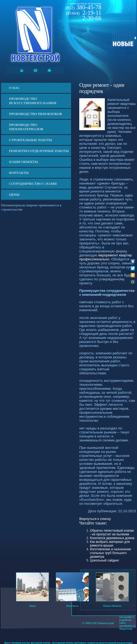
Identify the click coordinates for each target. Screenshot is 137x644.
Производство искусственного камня (33, 101)
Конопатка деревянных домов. (113, 538)
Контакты (19, 173)
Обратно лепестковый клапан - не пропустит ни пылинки (112, 532)
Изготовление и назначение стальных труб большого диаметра (110, 553)
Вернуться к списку (95, 519)
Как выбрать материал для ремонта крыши (110, 544)
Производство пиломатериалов (26, 127)
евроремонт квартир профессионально (106, 257)
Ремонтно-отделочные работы (39, 151)
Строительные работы (31, 140)
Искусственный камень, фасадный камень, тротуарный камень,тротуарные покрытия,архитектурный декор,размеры (68, 643)
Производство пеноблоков (36, 114)
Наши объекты (24, 162)
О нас (14, 88)
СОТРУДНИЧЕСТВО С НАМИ (33, 184)
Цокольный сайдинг (105, 560)
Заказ (33, 606)
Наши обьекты (112, 606)
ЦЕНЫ (14, 194)
